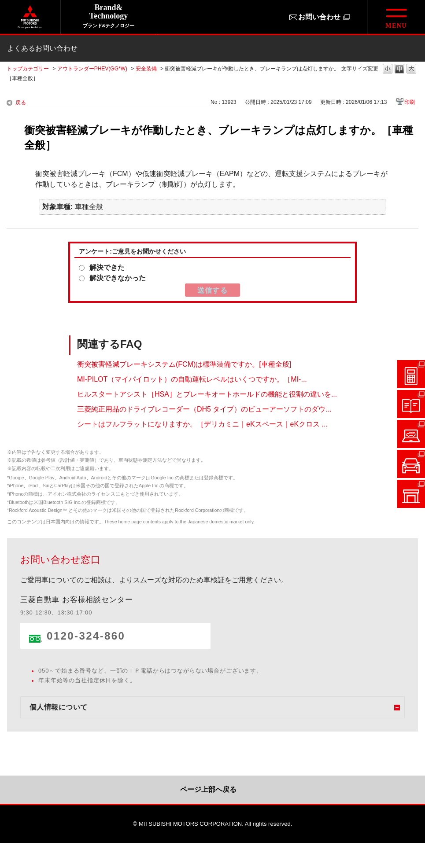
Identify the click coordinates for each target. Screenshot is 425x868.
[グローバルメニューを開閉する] (396, 17)
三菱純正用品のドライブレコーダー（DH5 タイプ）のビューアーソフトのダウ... (204, 409)
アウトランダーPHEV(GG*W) (92, 69)
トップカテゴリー (28, 69)
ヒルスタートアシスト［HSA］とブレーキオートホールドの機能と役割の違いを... (207, 394)
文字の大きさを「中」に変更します (399, 69)
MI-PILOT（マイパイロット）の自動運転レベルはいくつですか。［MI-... (192, 379)
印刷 (410, 102)
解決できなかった (118, 278)
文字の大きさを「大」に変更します (411, 69)
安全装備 (146, 69)
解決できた (107, 267)
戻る (21, 103)
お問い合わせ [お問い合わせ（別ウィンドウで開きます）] (319, 17)
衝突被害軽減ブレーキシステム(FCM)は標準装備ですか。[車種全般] (184, 364)
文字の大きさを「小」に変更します (388, 69)
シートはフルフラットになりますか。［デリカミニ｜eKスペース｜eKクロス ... (202, 424)
